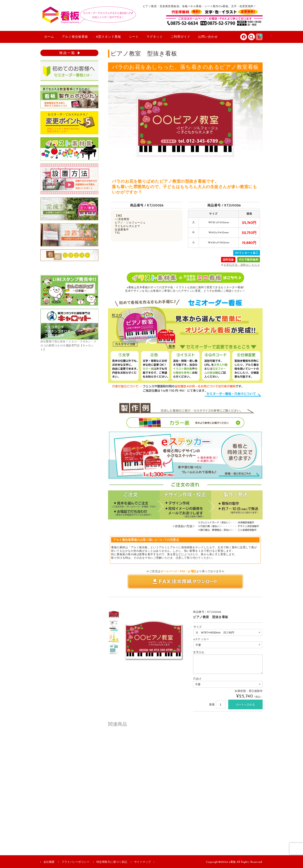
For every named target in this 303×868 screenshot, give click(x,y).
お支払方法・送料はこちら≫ (242, 265)
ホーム (49, 37)
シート (134, 37)
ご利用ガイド (180, 37)
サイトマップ (143, 862)
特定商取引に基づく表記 (112, 862)
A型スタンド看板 (109, 37)
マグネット (155, 37)
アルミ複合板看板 (75, 37)
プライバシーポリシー (75, 862)
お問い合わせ (208, 37)
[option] (114, 614)
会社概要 (49, 862)
